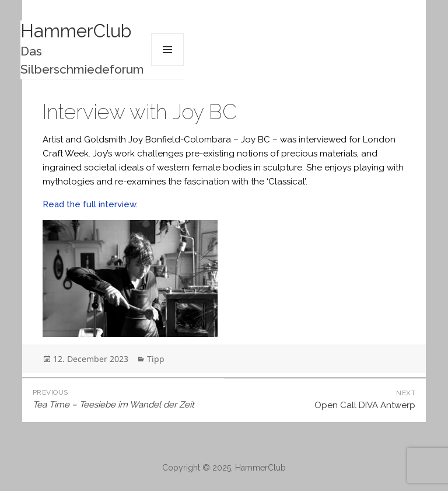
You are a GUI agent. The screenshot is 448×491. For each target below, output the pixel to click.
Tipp (156, 359)
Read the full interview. (90, 204)
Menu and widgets (167, 50)
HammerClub (76, 31)
